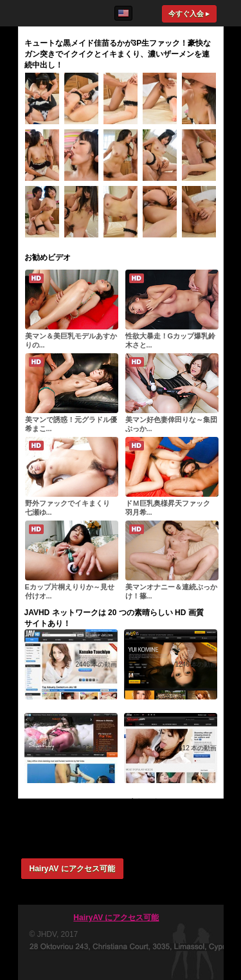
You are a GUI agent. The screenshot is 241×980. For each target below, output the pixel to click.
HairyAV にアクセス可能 (72, 869)
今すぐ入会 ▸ (189, 14)
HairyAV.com (56, 13)
